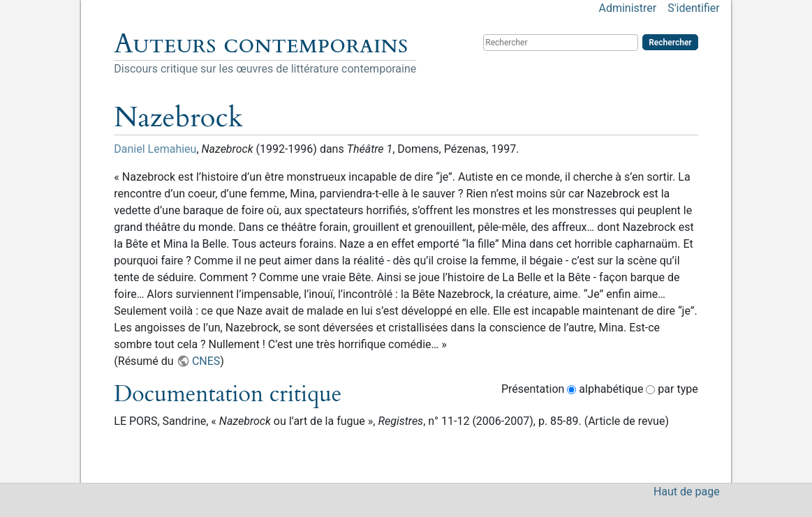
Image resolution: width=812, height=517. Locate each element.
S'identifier (693, 8)
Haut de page (687, 492)
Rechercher (670, 43)
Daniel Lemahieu (155, 149)
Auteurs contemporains (261, 44)
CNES (206, 361)
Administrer (627, 8)
